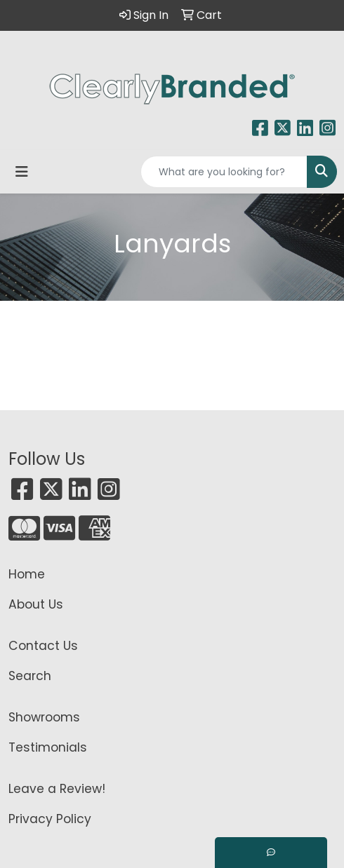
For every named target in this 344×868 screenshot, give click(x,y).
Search (30, 676)
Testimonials (48, 747)
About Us (36, 604)
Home (27, 574)
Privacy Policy (50, 819)
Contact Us (43, 646)
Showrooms (44, 717)
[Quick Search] (224, 172)
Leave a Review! (57, 789)
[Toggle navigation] (22, 172)
